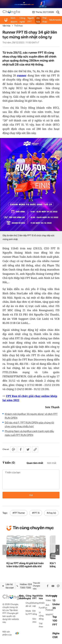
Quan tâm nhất (35, 463)
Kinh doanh (14, 20)
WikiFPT (49, 615)
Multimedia (49, 596)
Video (48, 600)
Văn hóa (38, 20)
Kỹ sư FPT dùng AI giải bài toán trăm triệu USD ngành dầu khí (25, 565)
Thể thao (45, 20)
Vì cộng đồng (41, 616)
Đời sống (35, 612)
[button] (58, 550)
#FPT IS (36, 513)
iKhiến (42, 603)
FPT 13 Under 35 (56, 602)
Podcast (49, 610)
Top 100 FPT (55, 621)
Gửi (31, 495)
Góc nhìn (34, 620)
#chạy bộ (51, 513)
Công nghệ (22, 20)
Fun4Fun (42, 608)
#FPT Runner (19, 513)
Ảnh (47, 605)
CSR (55, 637)
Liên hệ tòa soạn (8, 586)
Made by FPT (29, 612)
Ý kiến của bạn (31, 480)
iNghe (56, 633)
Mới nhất (52, 463)
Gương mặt (35, 604)
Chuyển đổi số (29, 604)
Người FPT (31, 20)
